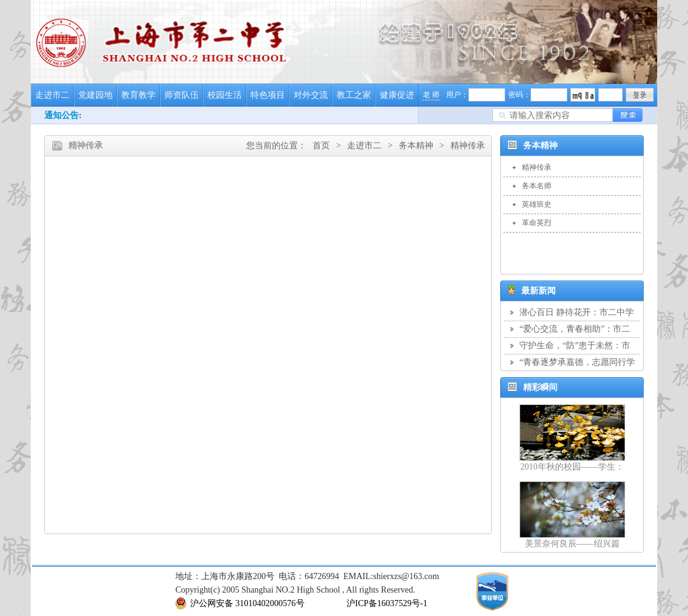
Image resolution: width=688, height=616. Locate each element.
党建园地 (95, 95)
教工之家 (354, 95)
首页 (321, 146)
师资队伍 (182, 95)
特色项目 (268, 95)
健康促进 (397, 95)
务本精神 (416, 146)
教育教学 (138, 95)
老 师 (431, 95)
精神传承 (468, 146)
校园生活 (225, 95)
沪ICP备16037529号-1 (387, 603)
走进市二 (52, 95)
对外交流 (311, 95)
